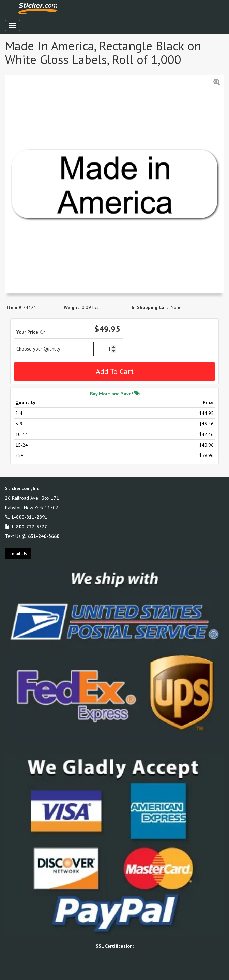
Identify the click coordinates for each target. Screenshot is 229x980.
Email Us (18, 554)
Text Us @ (32, 536)
